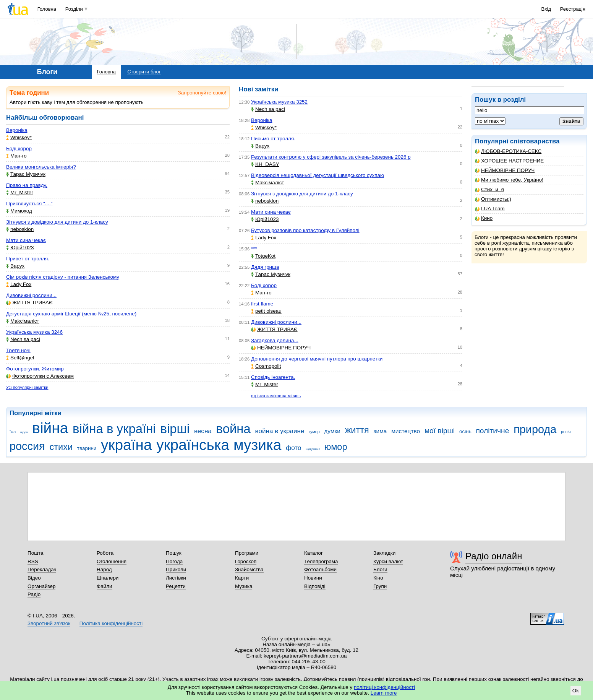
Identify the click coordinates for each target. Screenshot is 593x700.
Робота (105, 553)
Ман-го (16, 156)
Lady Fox (19, 284)
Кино (484, 218)
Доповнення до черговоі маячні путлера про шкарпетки (317, 359)
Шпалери (108, 578)
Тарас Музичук (26, 174)
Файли (105, 586)
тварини (87, 448)
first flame (262, 304)
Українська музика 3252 (279, 102)
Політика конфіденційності (111, 623)
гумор (314, 432)
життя (357, 430)
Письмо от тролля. (273, 139)
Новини (313, 578)
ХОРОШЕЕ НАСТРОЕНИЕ (509, 161)
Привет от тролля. (28, 259)
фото (293, 448)
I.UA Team (490, 209)
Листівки (176, 578)
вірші (175, 429)
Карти (242, 578)
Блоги (380, 569)
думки (332, 431)
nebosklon (20, 229)
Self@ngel (20, 358)
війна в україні (114, 429)
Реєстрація (573, 9)
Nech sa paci (23, 339)
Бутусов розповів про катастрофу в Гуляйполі (305, 230)
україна (126, 445)
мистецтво (406, 431)
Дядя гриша (265, 267)
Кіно (378, 578)
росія (566, 432)
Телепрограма (321, 561)
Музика (244, 586)
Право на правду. (27, 185)
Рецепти (176, 586)
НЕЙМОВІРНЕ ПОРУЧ (505, 170)
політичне (492, 431)
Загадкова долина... (275, 340)
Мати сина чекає (26, 240)
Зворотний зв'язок (49, 623)
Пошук (174, 553)
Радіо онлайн (494, 556)
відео (24, 432)
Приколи (176, 569)
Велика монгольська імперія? (41, 167)
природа (535, 429)
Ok (576, 691)
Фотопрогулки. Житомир (35, 369)
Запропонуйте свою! (202, 93)
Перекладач (42, 569)
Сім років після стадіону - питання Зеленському (63, 277)
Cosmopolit (266, 366)
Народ (104, 569)
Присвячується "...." (29, 204)
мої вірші (440, 431)
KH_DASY (265, 164)
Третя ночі (18, 350)
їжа (13, 432)
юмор (336, 447)
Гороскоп (246, 561)
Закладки (384, 553)
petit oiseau (266, 311)
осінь (465, 431)
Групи (380, 586)
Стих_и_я (489, 189)
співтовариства (535, 141)
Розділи (74, 9)
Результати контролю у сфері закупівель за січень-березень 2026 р (331, 157)
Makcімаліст (23, 321)
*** (254, 249)
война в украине (280, 431)
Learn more (384, 693)
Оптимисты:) (493, 199)
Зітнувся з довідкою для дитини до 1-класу (57, 222)
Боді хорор (19, 149)
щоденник (313, 449)
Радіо (34, 594)
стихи (61, 447)
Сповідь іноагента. (273, 377)
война (233, 429)
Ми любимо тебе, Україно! (509, 180)
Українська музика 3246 (34, 332)
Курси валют (388, 561)
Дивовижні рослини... (31, 295)
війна (50, 428)
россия (27, 446)
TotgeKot (263, 256)
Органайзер (41, 586)
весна (203, 431)
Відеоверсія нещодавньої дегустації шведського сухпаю (318, 175)
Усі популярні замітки (27, 387)
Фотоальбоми (320, 569)
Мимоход (19, 211)
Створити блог (144, 72)
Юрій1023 (20, 248)
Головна (47, 9)
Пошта (35, 553)
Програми (247, 553)
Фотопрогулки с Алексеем (40, 376)
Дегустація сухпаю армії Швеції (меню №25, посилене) (71, 314)
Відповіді (315, 586)
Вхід (546, 9)
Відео (34, 578)
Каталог (314, 553)
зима (380, 431)
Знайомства (249, 569)
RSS (33, 561)
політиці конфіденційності (384, 687)
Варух (15, 266)
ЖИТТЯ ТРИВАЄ (29, 303)
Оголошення (112, 561)
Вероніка (17, 130)
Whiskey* (19, 137)
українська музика (219, 445)
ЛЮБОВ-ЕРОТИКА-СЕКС (508, 151)
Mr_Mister (20, 192)
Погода (174, 561)
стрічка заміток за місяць (276, 396)
